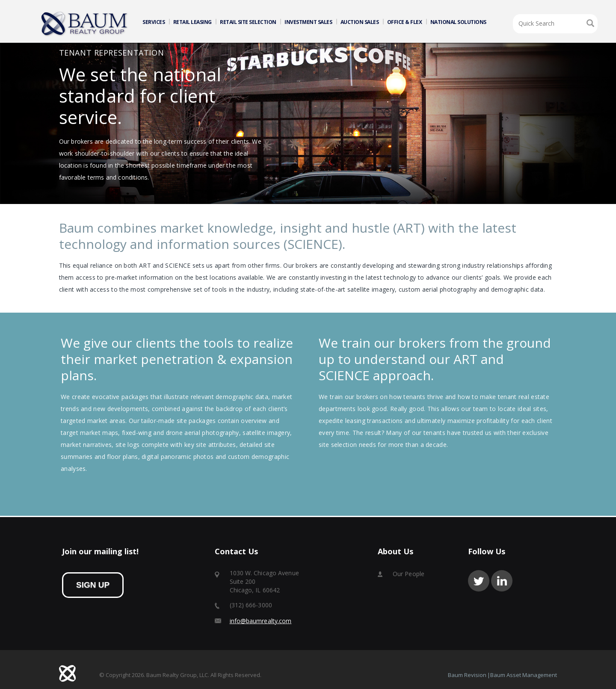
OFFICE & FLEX (405, 22)
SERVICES (154, 22)
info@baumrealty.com (261, 621)
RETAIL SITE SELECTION (248, 22)
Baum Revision (467, 675)
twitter (479, 581)
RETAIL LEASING (192, 22)
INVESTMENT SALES (308, 22)
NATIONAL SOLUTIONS (458, 22)
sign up (93, 585)
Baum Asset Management (524, 675)
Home (85, 24)
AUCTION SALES (360, 22)
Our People (409, 574)
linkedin (502, 581)
